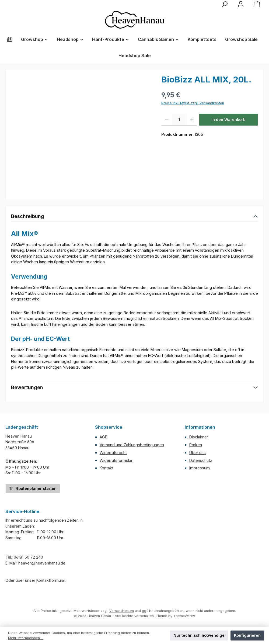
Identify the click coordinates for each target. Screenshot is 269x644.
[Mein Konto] (241, 4)
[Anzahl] (179, 120)
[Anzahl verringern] (167, 120)
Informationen (200, 427)
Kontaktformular (51, 580)
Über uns (198, 453)
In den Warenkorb (228, 120)
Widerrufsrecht (113, 453)
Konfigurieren (247, 635)
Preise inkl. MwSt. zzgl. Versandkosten (193, 103)
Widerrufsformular (116, 460)
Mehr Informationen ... (26, 638)
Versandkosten (122, 611)
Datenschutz (201, 460)
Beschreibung (28, 216)
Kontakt (106, 468)
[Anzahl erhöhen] (192, 120)
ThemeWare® (184, 616)
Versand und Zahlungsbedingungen (132, 445)
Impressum (200, 468)
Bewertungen (27, 387)
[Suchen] (225, 4)
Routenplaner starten (33, 488)
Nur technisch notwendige (199, 635)
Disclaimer (199, 437)
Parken (196, 445)
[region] (81, 133)
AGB (104, 437)
